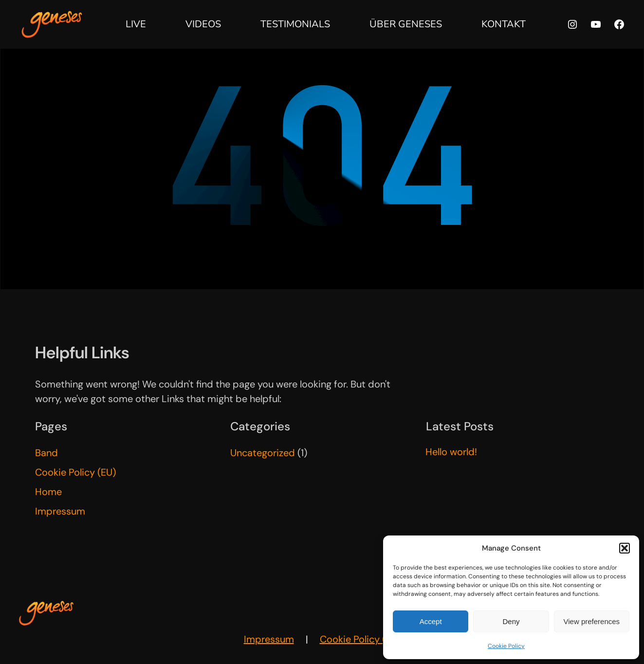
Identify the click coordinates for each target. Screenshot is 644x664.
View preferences (592, 621)
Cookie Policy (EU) (75, 472)
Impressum (60, 511)
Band (46, 453)
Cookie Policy (506, 646)
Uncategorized (263, 453)
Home (48, 492)
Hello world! (451, 452)
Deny (511, 621)
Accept (431, 621)
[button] (625, 548)
